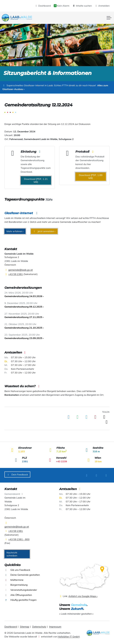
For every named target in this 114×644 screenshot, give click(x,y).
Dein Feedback (17, 474)
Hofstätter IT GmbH (69, 635)
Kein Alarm (62, 6)
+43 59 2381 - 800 (19, 538)
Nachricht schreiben (12, 553)
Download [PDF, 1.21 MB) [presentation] (36, 180)
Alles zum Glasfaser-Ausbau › (55, 87)
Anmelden (102, 6)
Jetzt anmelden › (44, 231)
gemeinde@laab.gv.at (21, 270)
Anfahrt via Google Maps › (83, 595)
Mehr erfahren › (15, 231)
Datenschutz (39, 625)
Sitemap (25, 625)
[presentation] (20, 18)
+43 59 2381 (16, 274)
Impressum (55, 625)
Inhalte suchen (82, 6)
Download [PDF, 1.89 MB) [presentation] (91, 177)
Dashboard (43, 6)
